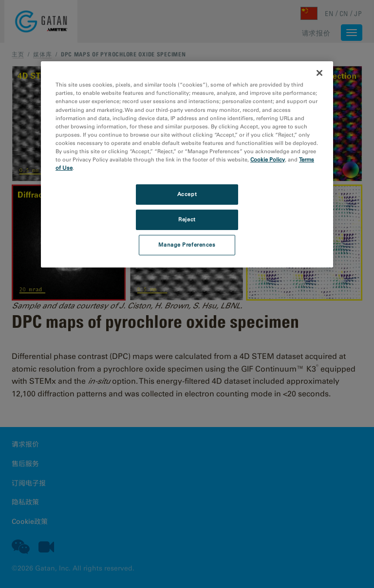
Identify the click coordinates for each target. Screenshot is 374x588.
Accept (187, 194)
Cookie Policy (268, 160)
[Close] (319, 73)
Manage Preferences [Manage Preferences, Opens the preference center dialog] (187, 245)
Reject (187, 219)
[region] (187, 164)
